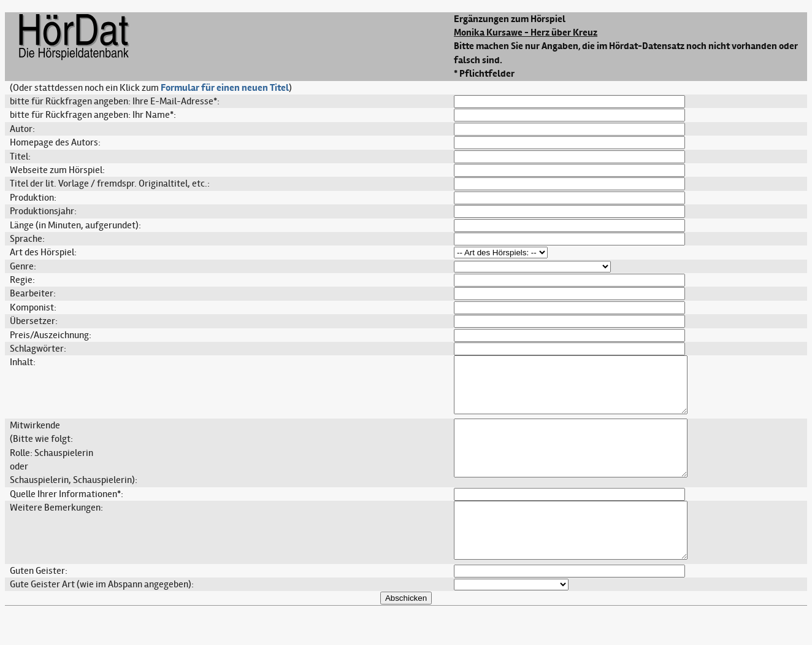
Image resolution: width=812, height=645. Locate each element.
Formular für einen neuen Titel (225, 88)
